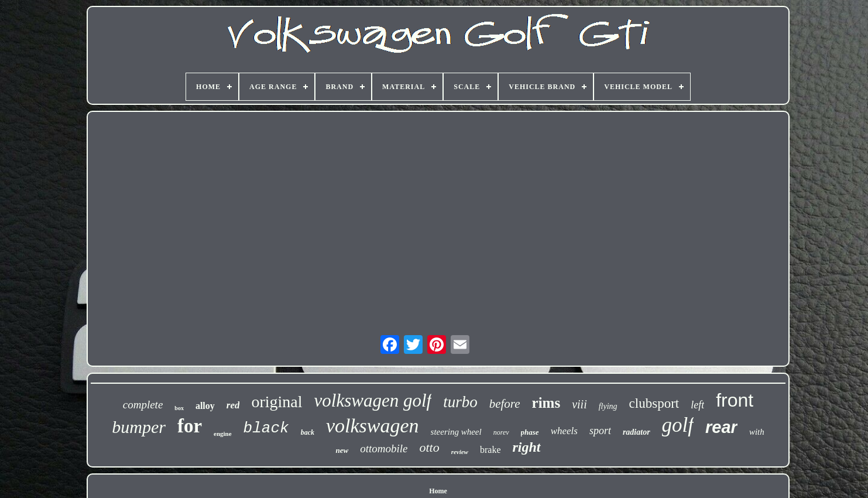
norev (501, 432)
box (179, 408)
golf (678, 425)
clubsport (654, 403)
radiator (637, 432)
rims (546, 403)
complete (143, 405)
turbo (460, 402)
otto (429, 447)
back (308, 432)
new (342, 450)
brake (490, 450)
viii (579, 404)
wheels (564, 431)
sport (600, 431)
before (505, 404)
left (697, 405)
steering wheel (456, 432)
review (460, 452)
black (266, 428)
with (757, 432)
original (277, 402)
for (190, 426)
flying (608, 406)
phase (530, 432)
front (735, 400)
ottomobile (384, 448)
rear (721, 427)
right (527, 447)
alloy (205, 406)
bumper (139, 427)
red (233, 405)
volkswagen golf (373, 400)
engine (223, 434)
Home (438, 491)
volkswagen (373, 426)
